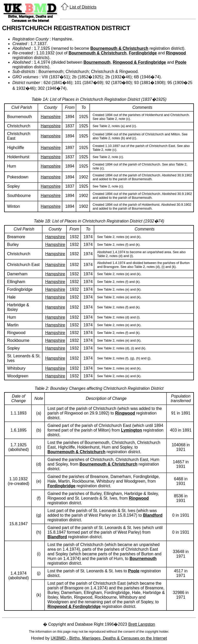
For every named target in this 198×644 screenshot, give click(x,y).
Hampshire (51, 117)
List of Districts (83, 7)
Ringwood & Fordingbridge (139, 62)
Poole (181, 62)
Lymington (131, 430)
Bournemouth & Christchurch (119, 48)
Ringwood (176, 53)
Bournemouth (97, 62)
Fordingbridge (143, 53)
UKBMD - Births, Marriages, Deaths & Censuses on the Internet (109, 638)
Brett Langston (142, 624)
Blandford (153, 515)
